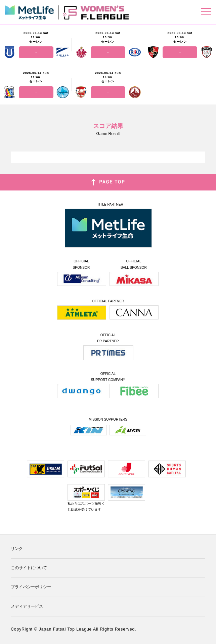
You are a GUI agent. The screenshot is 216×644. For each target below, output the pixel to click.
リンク (17, 549)
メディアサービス (27, 606)
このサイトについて (29, 568)
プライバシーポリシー (31, 587)
